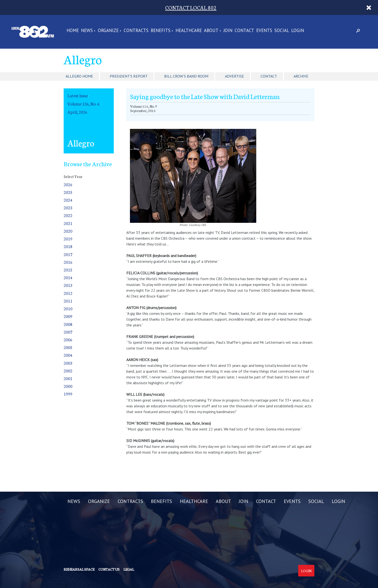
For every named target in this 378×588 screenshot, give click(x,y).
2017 (68, 254)
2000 (68, 386)
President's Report (129, 76)
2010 (68, 308)
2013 (68, 285)
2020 (68, 231)
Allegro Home (79, 76)
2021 (68, 223)
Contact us (109, 569)
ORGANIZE (108, 31)
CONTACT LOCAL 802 (191, 7)
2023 (68, 208)
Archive (301, 76)
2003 (68, 363)
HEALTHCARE (189, 31)
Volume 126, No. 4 (83, 104)
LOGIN (298, 31)
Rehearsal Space (79, 569)
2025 (68, 192)
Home (73, 31)
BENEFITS (161, 31)
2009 (68, 316)
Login (306, 571)
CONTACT (244, 31)
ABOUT (211, 31)
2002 (68, 371)
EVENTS (264, 31)
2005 (68, 347)
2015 (68, 270)
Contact (269, 76)
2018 (68, 246)
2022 (68, 215)
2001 (68, 378)
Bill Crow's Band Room (186, 76)
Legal (129, 569)
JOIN (228, 31)
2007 (68, 332)
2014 (68, 277)
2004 (68, 355)
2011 (68, 301)
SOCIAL (282, 31)
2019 (68, 239)
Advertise (234, 76)
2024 (68, 200)
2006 (68, 340)
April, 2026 (77, 112)
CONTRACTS (136, 31)
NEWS (87, 31)
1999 (68, 394)
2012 (68, 293)
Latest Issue (78, 96)
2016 (68, 262)
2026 (68, 184)
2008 (68, 324)
